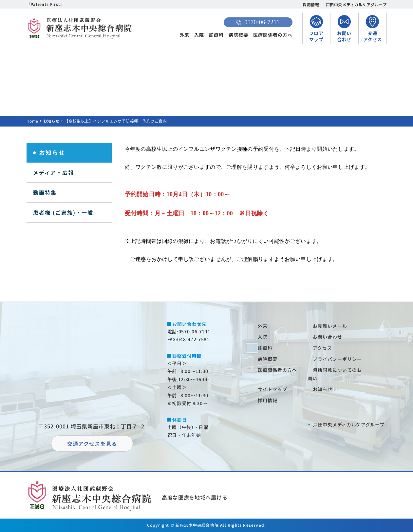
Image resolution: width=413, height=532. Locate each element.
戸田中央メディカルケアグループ (356, 4)
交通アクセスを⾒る (92, 443)
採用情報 (311, 4)
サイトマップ (273, 389)
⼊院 (263, 337)
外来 (184, 35)
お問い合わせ (328, 337)
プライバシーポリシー (338, 359)
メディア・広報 (54, 172)
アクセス (323, 348)
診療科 (216, 35)
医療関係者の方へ (273, 35)
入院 (199, 35)
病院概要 (238, 35)
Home (32, 121)
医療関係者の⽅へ (278, 370)
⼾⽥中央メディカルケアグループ (349, 424)
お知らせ (51, 121)
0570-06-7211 (258, 22)
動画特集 (45, 192)
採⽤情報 (268, 400)
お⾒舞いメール (330, 326)
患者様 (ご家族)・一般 (63, 212)
